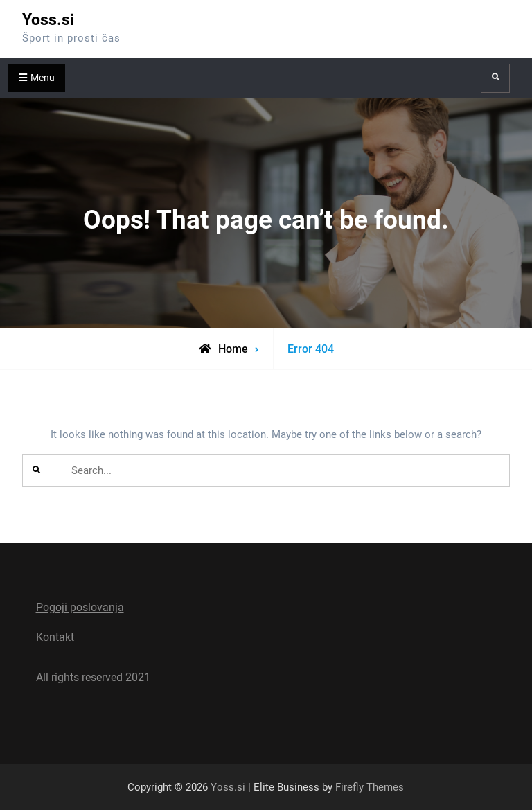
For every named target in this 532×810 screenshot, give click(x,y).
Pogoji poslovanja (80, 607)
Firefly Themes (370, 787)
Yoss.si (48, 20)
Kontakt (55, 637)
